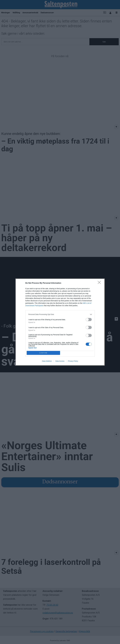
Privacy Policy (73, 361)
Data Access (60, 361)
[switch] (89, 319)
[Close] (100, 283)
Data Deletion (47, 361)
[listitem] (60, 314)
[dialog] (60, 322)
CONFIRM (43, 353)
